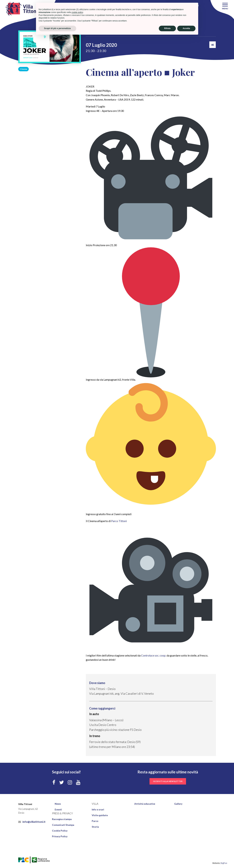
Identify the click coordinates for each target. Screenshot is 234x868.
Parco (95, 821)
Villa (95, 804)
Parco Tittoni (119, 521)
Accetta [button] (186, 859)
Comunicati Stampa (63, 825)
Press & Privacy (62, 813)
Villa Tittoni (95, 33)
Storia (95, 827)
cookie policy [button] (77, 843)
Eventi (110, 33)
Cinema (23, 69)
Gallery (178, 804)
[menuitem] (72, 804)
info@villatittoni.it (32, 822)
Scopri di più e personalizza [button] (57, 859)
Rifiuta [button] (167, 859)
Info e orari (98, 809)
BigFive (224, 863)
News (58, 804)
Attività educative (145, 804)
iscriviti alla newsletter (168, 781)
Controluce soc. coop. (154, 655)
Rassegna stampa (62, 819)
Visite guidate (100, 815)
